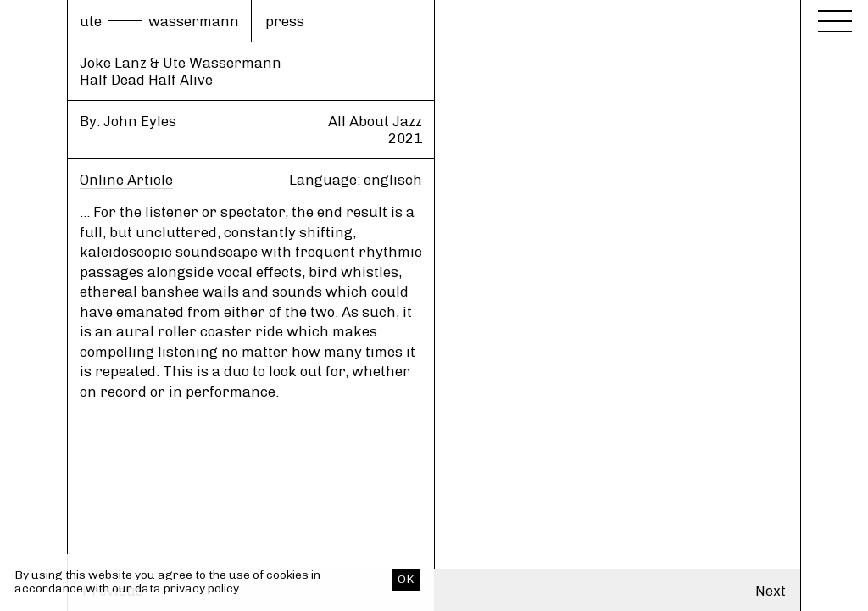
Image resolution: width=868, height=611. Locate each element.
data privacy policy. (188, 589)
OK (406, 579)
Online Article (126, 180)
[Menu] (835, 19)
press (285, 21)
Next (771, 591)
